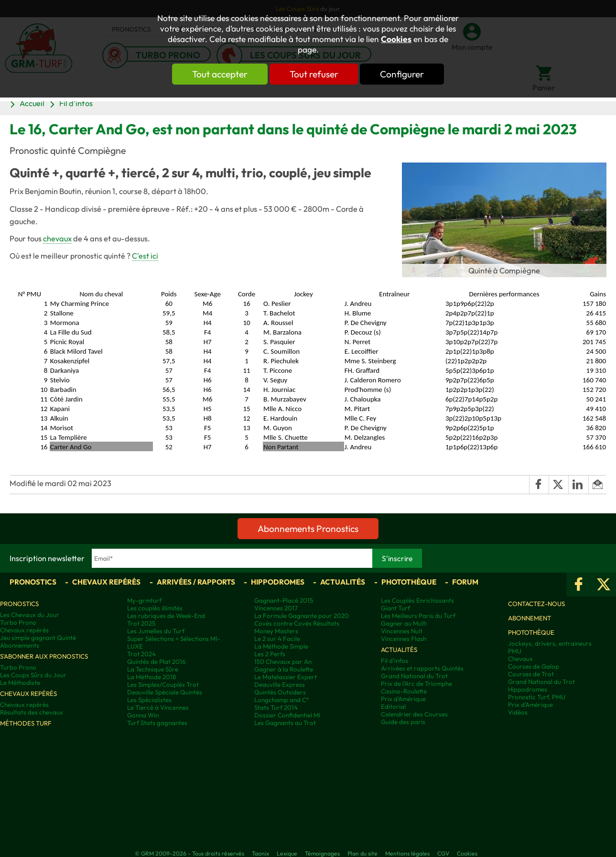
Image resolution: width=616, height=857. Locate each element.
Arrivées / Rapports (196, 582)
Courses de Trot (531, 674)
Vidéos (518, 712)
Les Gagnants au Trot (285, 723)
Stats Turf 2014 (276, 707)
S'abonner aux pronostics (44, 656)
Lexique (287, 853)
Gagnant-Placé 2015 (284, 600)
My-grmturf (144, 600)
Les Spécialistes (149, 700)
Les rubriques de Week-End (166, 616)
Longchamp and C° (281, 700)
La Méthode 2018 (151, 677)
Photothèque (409, 582)
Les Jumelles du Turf (156, 631)
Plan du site (362, 853)
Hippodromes (278, 582)
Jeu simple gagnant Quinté (38, 638)
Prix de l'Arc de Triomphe (416, 683)
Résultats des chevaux (32, 712)
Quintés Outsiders (280, 692)
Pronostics (33, 582)
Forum (465, 582)
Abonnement (530, 618)
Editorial (393, 706)
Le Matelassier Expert (286, 677)
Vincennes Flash (404, 639)
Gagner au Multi (404, 623)
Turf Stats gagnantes (157, 723)
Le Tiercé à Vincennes (158, 707)
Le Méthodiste (20, 683)
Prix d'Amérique (403, 699)
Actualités (343, 582)
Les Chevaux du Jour (30, 615)
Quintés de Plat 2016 (157, 662)
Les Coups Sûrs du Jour (33, 675)
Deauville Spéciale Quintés (165, 692)
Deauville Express (280, 684)
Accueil (32, 103)
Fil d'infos (76, 103)
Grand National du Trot (414, 676)
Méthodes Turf (26, 723)
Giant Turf (395, 608)
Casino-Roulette (404, 691)
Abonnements (20, 645)
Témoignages (322, 853)
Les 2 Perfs (270, 654)
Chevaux (520, 659)
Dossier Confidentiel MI (287, 715)
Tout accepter (220, 74)
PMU (515, 651)
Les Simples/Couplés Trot (163, 684)
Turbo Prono (18, 622)
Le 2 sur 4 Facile (277, 639)
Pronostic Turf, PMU (537, 697)
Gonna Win (143, 715)
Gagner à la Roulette (284, 669)
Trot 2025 (141, 623)
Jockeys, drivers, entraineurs (550, 643)
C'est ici (145, 256)
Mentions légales (407, 853)
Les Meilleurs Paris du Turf (418, 616)
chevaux (57, 239)
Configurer (402, 74)
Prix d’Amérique (530, 705)
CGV (443, 853)
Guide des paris (403, 722)
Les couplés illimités (155, 608)
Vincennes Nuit (402, 631)
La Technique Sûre (153, 669)
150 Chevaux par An (283, 662)
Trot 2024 (141, 654)
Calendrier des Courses (414, 714)
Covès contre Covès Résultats (297, 623)
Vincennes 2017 (276, 608)
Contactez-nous (536, 604)
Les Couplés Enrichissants (417, 600)
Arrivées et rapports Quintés (422, 668)
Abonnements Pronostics (308, 529)
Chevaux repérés (106, 582)
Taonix (260, 853)
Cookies (396, 39)
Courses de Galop (534, 666)
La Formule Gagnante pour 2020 (302, 616)
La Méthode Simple (281, 646)
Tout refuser (314, 74)
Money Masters (276, 631)
